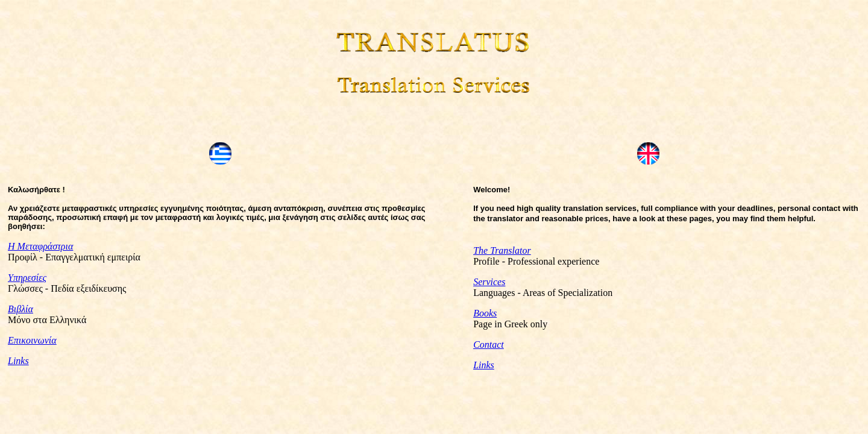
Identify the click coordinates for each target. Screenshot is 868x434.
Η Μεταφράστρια (40, 247)
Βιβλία (20, 310)
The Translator (502, 250)
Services (489, 282)
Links (18, 362)
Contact (489, 344)
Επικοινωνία (32, 341)
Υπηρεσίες (27, 279)
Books (485, 313)
